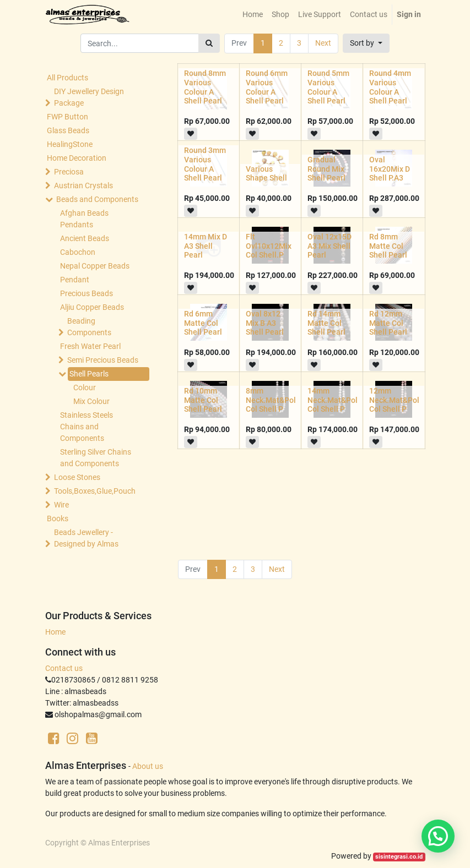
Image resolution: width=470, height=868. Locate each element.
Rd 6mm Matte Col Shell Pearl (203, 323)
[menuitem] (253, 15)
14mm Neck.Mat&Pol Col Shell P (333, 400)
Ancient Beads (85, 238)
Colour (85, 387)
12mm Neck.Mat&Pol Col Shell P (394, 400)
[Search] (209, 43)
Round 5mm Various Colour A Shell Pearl (328, 87)
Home (55, 632)
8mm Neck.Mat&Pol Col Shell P (271, 400)
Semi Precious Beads (103, 360)
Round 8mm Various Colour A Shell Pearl (205, 87)
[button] (366, 43)
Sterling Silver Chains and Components (96, 458)
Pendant (75, 280)
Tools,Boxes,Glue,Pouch (95, 491)
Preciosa (69, 172)
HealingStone (70, 144)
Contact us (64, 668)
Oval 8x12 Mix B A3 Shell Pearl (265, 323)
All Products (67, 78)
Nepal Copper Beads (95, 266)
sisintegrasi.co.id (399, 857)
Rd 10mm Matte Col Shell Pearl (203, 400)
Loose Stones (77, 477)
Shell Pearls (89, 374)
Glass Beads (68, 130)
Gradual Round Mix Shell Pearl (326, 169)
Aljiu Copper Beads (92, 307)
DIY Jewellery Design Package (89, 97)
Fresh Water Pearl (90, 346)
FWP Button (67, 117)
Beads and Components (97, 199)
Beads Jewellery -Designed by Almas (86, 538)
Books (58, 518)
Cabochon (78, 252)
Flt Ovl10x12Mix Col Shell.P (269, 246)
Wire (61, 505)
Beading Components (89, 327)
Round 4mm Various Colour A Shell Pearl (390, 87)
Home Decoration (77, 158)
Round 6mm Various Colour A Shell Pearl (267, 87)
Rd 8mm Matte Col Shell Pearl (388, 246)
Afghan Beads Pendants (84, 219)
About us (148, 766)
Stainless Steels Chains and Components (87, 427)
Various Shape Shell (266, 174)
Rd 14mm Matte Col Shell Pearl (326, 323)
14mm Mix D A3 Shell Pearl (206, 246)
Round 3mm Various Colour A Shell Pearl (205, 164)
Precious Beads (87, 293)
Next (323, 43)
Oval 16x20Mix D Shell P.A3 (390, 169)
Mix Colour (91, 401)
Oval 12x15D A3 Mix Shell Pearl (329, 246)
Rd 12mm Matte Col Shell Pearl (388, 323)
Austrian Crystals (83, 185)
